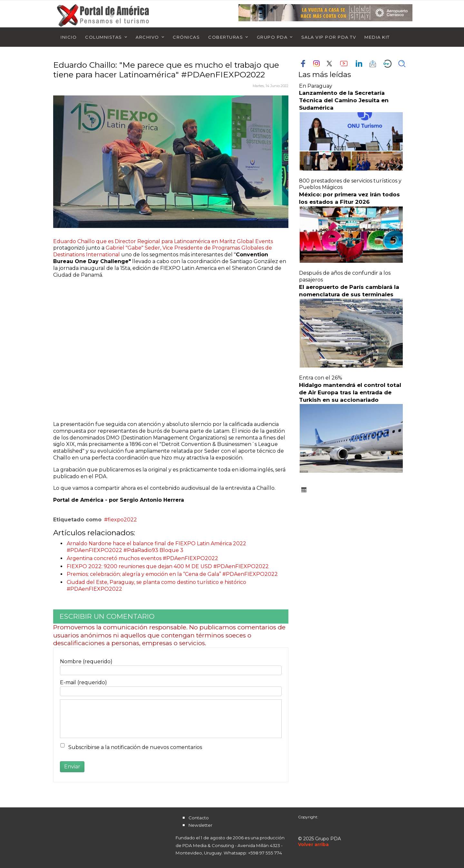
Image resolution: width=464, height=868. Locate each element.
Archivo (147, 37)
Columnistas (104, 37)
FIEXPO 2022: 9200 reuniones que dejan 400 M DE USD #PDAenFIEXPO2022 (168, 566)
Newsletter (200, 825)
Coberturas (226, 37)
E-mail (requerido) (83, 682)
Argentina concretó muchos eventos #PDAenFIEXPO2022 (142, 558)
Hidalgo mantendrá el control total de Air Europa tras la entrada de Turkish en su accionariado (350, 392)
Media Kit (377, 37)
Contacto (199, 818)
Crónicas (186, 37)
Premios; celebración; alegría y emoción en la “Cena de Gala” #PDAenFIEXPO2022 (172, 574)
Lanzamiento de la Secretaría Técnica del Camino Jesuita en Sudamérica (344, 100)
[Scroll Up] (313, 844)
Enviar (72, 767)
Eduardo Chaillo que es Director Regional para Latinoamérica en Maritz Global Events (163, 241)
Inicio (69, 37)
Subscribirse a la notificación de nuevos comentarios (135, 747)
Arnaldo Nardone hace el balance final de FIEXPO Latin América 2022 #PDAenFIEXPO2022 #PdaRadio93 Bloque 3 (156, 547)
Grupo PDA (272, 37)
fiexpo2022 (122, 520)
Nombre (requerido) (86, 661)
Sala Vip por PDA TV (329, 37)
